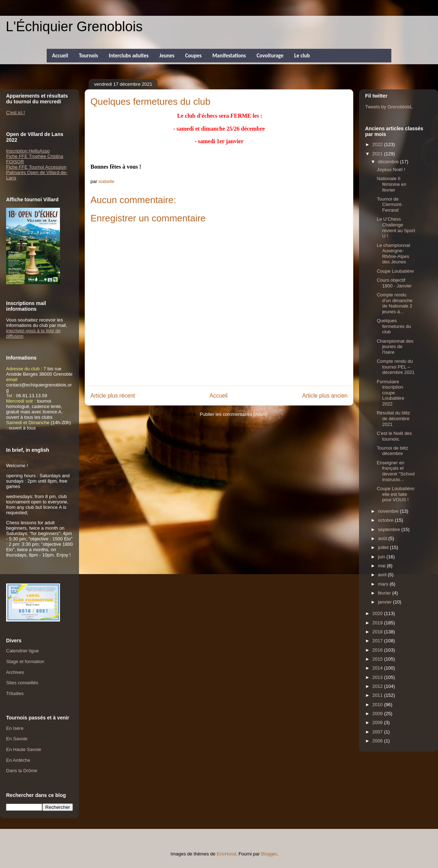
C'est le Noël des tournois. (394, 436)
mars (384, 584)
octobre (386, 520)
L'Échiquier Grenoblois (74, 27)
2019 (378, 623)
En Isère (15, 728)
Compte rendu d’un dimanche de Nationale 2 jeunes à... (395, 303)
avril (383, 575)
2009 (378, 714)
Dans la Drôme (22, 771)
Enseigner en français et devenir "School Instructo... (396, 471)
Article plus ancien (325, 396)
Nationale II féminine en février (391, 184)
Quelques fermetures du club (394, 326)
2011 (378, 695)
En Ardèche (18, 760)
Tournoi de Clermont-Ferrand (390, 205)
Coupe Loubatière (395, 271)
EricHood (226, 854)
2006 (378, 741)
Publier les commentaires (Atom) (234, 414)
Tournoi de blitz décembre (392, 451)
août (383, 538)
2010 (378, 705)
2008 (378, 722)
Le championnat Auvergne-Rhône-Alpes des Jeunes (393, 254)
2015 (378, 659)
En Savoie (17, 739)
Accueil (60, 56)
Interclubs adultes (129, 56)
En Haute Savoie (24, 749)
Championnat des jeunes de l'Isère (395, 347)
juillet (384, 547)
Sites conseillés (22, 683)
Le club (302, 56)
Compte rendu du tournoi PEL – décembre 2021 (395, 367)
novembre (389, 511)
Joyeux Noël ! (391, 170)
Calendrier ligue (22, 651)
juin (382, 557)
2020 (378, 613)
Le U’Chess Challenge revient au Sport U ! (396, 227)
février (385, 593)
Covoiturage (270, 56)
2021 (378, 154)
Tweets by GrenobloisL (389, 107)
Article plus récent (113, 396)
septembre (390, 529)
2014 (378, 668)
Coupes (194, 56)
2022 (378, 144)
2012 (378, 686)
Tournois (88, 56)
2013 (378, 677)
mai (383, 566)
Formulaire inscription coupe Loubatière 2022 (390, 393)
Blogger (269, 854)
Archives (15, 672)
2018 (378, 632)
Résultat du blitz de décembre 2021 (393, 418)
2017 (378, 641)
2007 (378, 732)
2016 (378, 650)
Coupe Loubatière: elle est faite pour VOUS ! (396, 494)
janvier (386, 602)
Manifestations (229, 56)
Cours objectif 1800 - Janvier (394, 283)
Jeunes (167, 56)
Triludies (15, 693)
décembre (389, 162)
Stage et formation (25, 661)
